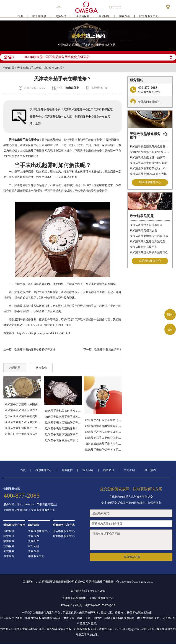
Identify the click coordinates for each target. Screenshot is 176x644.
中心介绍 (129, 470)
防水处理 (9, 536)
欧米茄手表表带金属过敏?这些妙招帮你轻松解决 (150, 163)
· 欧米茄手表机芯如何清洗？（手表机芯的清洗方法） (63, 411)
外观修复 (9, 551)
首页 (20, 17)
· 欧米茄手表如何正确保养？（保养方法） (63, 428)
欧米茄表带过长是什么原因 (146, 225)
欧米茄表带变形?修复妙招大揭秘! (150, 174)
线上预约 (150, 470)
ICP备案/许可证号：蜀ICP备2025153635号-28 (88, 605)
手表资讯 (34, 551)
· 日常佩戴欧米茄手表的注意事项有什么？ (103, 444)
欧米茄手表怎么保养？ (108, 350)
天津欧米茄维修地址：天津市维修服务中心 (29, 510)
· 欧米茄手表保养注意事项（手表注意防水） (63, 440)
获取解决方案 (132, 557)
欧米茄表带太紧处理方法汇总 (148, 241)
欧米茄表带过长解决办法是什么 (149, 252)
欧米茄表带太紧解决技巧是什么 (149, 236)
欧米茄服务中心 (149, 17)
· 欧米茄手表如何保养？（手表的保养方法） (22, 428)
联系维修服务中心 (150, 183)
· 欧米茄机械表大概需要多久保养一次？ (103, 426)
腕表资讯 (124, 17)
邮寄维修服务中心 (64, 536)
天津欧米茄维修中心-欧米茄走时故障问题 (150, 152)
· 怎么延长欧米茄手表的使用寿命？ (22, 416)
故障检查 (9, 541)
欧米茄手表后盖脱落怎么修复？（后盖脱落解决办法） (150, 147)
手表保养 (34, 536)
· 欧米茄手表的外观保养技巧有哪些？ (22, 422)
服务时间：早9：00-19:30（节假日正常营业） (31, 505)
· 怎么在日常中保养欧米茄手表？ (22, 434)
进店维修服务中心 (64, 531)
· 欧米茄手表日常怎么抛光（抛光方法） (103, 420)
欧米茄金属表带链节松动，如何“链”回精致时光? (150, 168)
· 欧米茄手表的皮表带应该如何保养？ (103, 432)
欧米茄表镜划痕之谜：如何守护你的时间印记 (150, 157)
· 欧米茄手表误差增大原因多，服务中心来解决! (22, 404)
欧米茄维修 (39, 17)
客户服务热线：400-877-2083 (88, 591)
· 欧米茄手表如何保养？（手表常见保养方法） (103, 450)
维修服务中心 (44, 470)
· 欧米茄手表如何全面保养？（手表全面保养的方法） (22, 410)
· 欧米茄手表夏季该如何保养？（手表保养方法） (63, 434)
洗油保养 (9, 546)
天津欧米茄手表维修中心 (32, 68)
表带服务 (9, 556)
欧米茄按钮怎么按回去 (143, 247)
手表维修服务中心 (39, 531)
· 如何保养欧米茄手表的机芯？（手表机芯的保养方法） (63, 417)
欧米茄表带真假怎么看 (143, 231)
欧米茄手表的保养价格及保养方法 (35, 350)
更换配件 (61, 17)
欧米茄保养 (83, 17)
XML (150, 582)
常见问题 (104, 17)
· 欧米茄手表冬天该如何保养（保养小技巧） (63, 423)
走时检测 (9, 531)
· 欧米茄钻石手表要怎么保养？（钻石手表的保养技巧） (103, 438)
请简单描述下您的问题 (131, 540)
